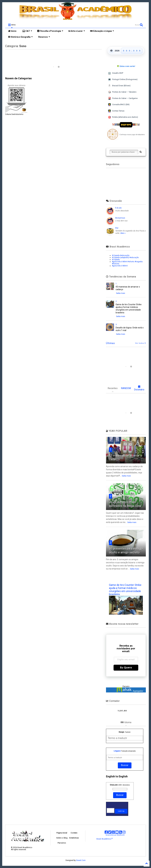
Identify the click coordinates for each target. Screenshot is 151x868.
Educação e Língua (102, 31)
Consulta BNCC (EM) (119, 105)
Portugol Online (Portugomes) (123, 80)
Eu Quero (126, 668)
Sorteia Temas (116, 111)
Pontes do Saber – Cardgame (123, 98)
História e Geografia (20, 37)
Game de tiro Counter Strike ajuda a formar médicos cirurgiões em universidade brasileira (125, 590)
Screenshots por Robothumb (115, 835)
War (117, 228)
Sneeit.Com (81, 860)
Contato (74, 833)
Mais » (123, 233)
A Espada (116, 260)
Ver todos (140, 343)
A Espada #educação (121, 255)
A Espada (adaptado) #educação (125, 257)
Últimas (110, 343)
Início (12, 31)
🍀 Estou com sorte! (126, 66)
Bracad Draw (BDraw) (119, 86)
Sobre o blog (62, 838)
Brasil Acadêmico (105, 839)
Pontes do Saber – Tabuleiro (122, 92)
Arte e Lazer (77, 31)
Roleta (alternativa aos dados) (123, 117)
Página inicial (62, 833)
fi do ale (118, 208)
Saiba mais (121, 293)
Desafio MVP (115, 73)
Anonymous (120, 218)
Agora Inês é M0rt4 (120, 266)
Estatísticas (74, 838)
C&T (27, 31)
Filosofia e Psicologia (50, 31)
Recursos (44, 37)
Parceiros (62, 843)
